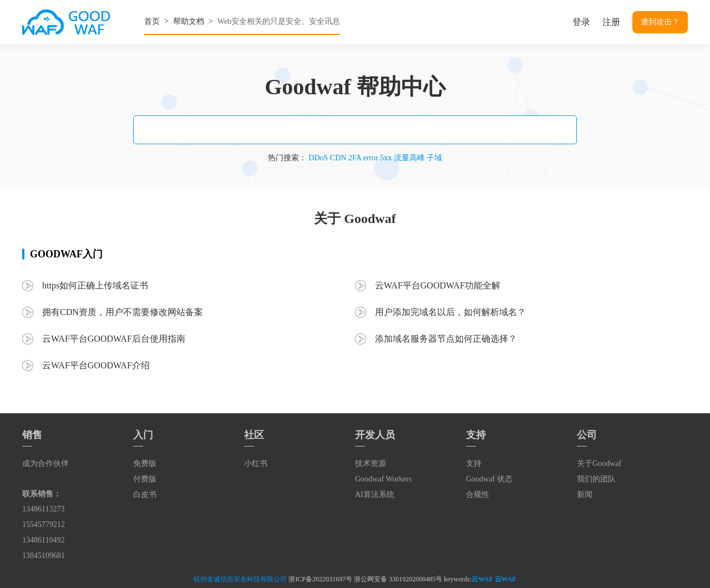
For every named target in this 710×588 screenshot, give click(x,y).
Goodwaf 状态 (489, 479)
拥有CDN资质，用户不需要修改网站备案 (123, 312)
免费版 (145, 463)
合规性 (478, 495)
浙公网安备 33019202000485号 (398, 579)
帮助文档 (189, 21)
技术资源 (371, 463)
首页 (152, 21)
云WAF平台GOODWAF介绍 (96, 365)
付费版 (145, 479)
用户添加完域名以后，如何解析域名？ (450, 312)
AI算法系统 (375, 495)
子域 (434, 158)
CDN (338, 158)
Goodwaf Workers (383, 479)
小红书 (256, 463)
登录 (581, 22)
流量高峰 (409, 158)
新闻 (585, 495)
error (370, 158)
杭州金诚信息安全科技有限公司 (240, 579)
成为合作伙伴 (45, 463)
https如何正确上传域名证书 (95, 285)
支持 (474, 463)
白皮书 (145, 495)
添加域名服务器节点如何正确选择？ (446, 339)
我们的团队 (596, 479)
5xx (386, 158)
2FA (355, 158)
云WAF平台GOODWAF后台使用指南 (114, 339)
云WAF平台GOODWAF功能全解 (438, 285)
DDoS (318, 158)
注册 (611, 22)
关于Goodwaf (599, 463)
